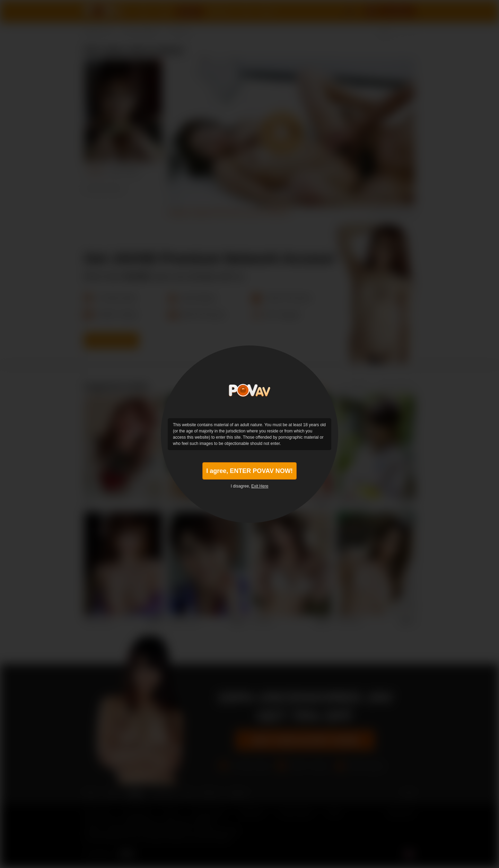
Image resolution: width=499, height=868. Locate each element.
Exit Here (260, 486)
